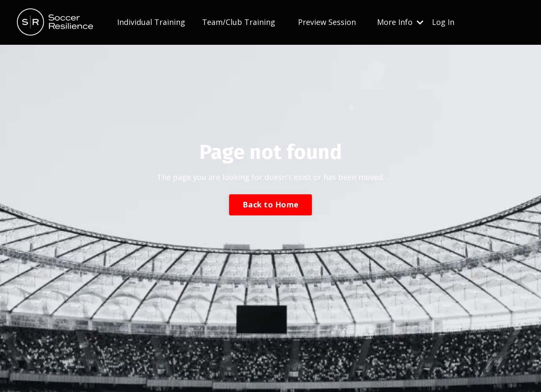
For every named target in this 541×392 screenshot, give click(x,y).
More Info (400, 22)
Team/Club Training (239, 22)
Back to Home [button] (270, 204)
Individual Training (151, 22)
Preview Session (327, 22)
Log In (443, 22)
